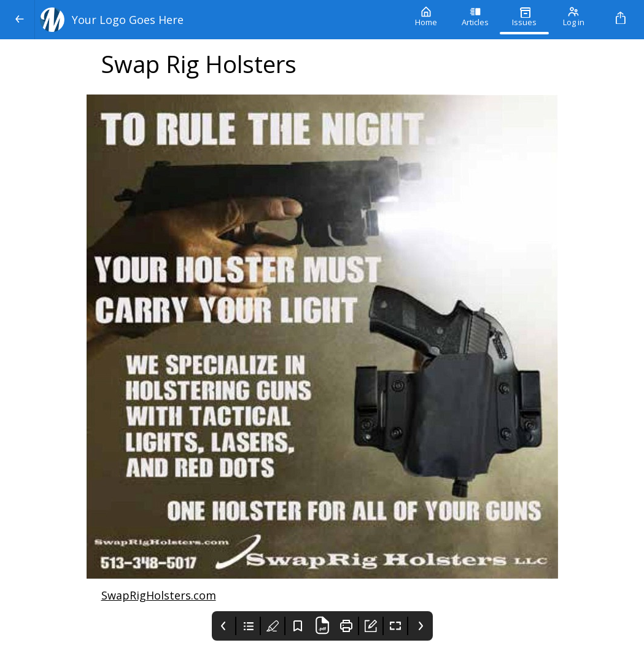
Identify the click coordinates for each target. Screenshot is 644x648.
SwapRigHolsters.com (159, 595)
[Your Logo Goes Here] (218, 20)
